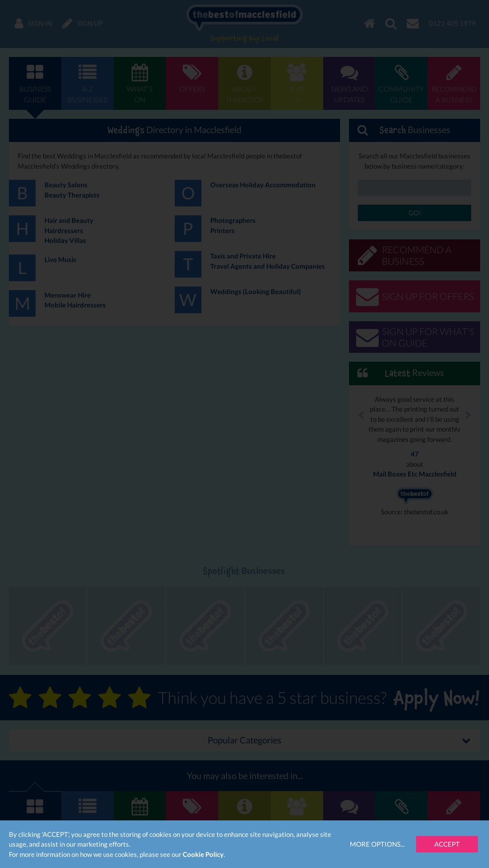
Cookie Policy (203, 854)
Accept (447, 844)
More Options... (377, 844)
